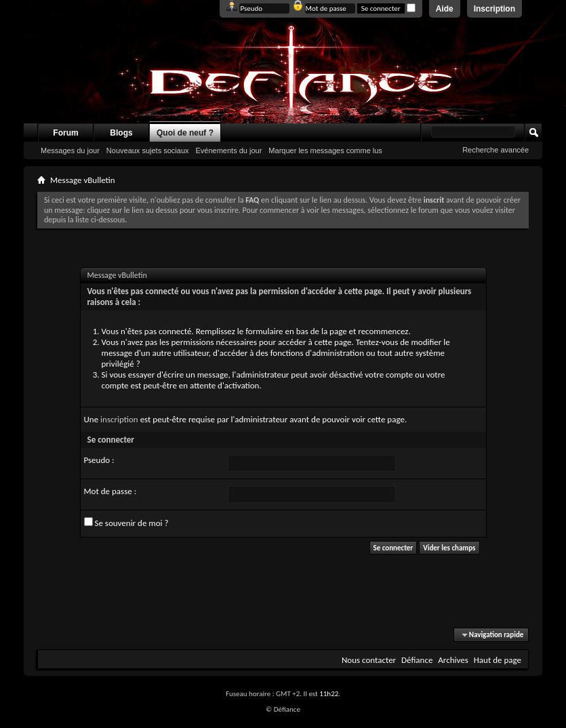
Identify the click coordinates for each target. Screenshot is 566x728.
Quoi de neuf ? (185, 133)
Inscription (494, 9)
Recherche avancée (496, 150)
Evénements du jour (229, 150)
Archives (453, 660)
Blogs (121, 133)
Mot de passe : (110, 491)
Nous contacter (369, 660)
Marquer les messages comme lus (325, 150)
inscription (119, 419)
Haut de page (498, 660)
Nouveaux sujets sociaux (148, 150)
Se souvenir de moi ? (126, 523)
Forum (65, 133)
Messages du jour (70, 150)
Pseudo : (99, 460)
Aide (445, 9)
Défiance (417, 660)
